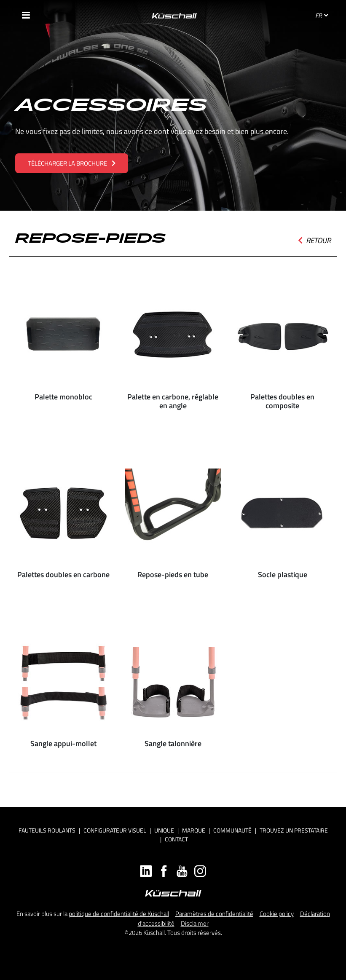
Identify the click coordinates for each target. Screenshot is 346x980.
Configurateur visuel (115, 830)
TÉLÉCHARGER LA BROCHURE (72, 163)
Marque (194, 830)
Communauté (232, 830)
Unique (164, 830)
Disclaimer (195, 923)
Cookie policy (277, 914)
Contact (176, 839)
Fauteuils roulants (47, 830)
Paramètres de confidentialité (214, 914)
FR (322, 15)
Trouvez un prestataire (294, 830)
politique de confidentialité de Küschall (119, 914)
